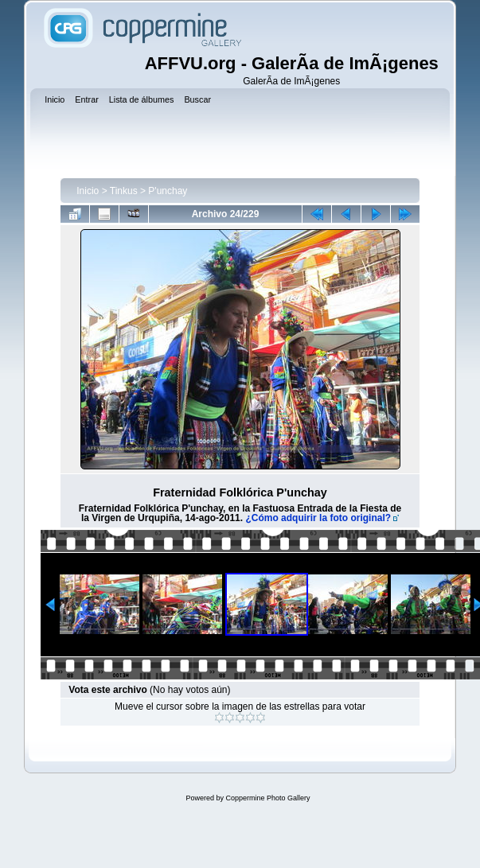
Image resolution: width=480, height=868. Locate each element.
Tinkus (124, 191)
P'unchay (168, 191)
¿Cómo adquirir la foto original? (318, 518)
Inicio (88, 191)
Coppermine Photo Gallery (267, 798)
